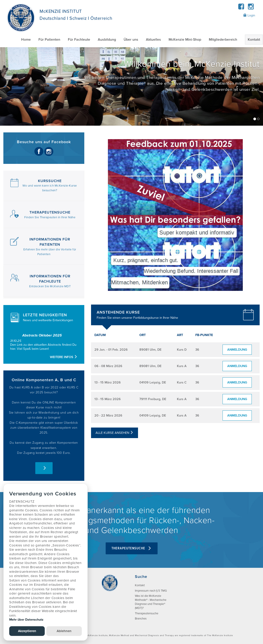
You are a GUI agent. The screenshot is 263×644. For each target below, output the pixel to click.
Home (26, 40)
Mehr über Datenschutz (26, 620)
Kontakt (254, 40)
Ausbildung (107, 40)
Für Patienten (49, 40)
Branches (141, 619)
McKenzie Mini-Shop (185, 40)
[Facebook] (241, 8)
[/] (131, 86)
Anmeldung (237, 350)
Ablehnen (64, 631)
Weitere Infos (64, 357)
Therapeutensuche (132, 548)
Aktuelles (153, 40)
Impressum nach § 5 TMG (151, 591)
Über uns (131, 40)
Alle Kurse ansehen (115, 433)
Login (249, 15)
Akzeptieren (27, 631)
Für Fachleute (79, 40)
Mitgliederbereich (223, 40)
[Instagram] (251, 8)
